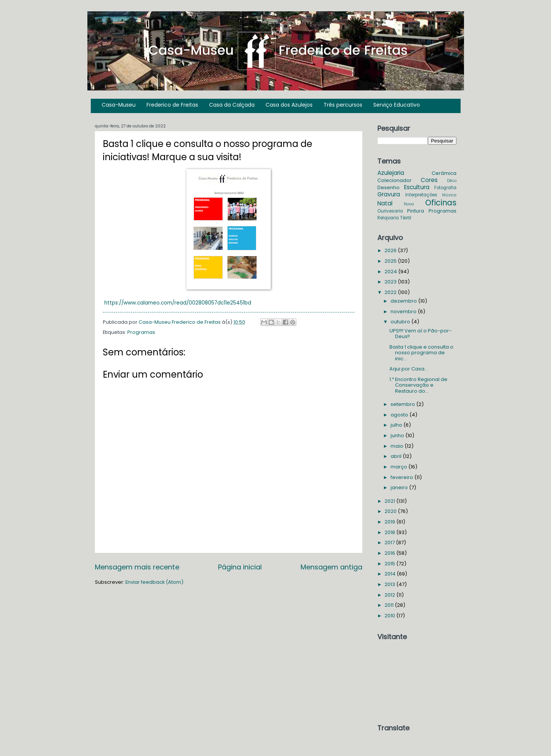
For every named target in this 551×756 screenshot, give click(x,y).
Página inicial (240, 567)
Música (449, 195)
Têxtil (406, 218)
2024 (391, 272)
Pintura (416, 211)
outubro (401, 322)
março (399, 467)
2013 (390, 584)
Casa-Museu (119, 105)
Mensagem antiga (331, 567)
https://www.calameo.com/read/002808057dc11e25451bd (178, 303)
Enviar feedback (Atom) (154, 582)
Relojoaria (388, 218)
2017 (390, 543)
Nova (409, 204)
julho (397, 425)
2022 (391, 292)
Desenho (388, 187)
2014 (391, 574)
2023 (391, 282)
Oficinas (441, 203)
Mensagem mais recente (137, 567)
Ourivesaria (390, 211)
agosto (400, 415)
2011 (390, 605)
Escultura (417, 187)
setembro (403, 404)
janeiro (400, 487)
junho (398, 435)
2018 (390, 532)
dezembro (404, 301)
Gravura (389, 194)
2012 (390, 595)
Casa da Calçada (232, 105)
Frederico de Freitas (172, 105)
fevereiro (402, 477)
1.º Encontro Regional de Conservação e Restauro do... (418, 385)
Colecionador (395, 180)
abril (397, 456)
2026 (391, 250)
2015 (390, 564)
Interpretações (421, 195)
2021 (390, 501)
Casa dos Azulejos (289, 105)
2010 (390, 616)
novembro (404, 311)
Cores (429, 180)
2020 (391, 511)
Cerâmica (444, 173)
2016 (390, 553)
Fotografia (445, 188)
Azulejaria (391, 173)
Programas (141, 332)
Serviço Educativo (397, 105)
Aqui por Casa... (409, 369)
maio (398, 446)
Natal (385, 203)
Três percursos (343, 105)
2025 (391, 261)
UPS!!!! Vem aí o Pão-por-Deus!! (420, 334)
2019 (390, 522)
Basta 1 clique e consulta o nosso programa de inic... (421, 353)
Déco (452, 181)
